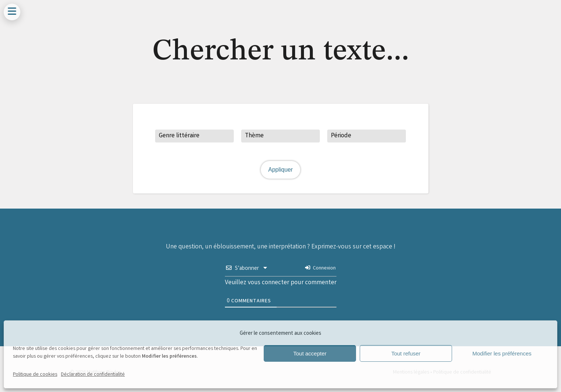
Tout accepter (310, 353)
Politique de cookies (35, 375)
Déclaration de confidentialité (93, 375)
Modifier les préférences (502, 353)
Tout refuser (406, 353)
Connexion (320, 268)
